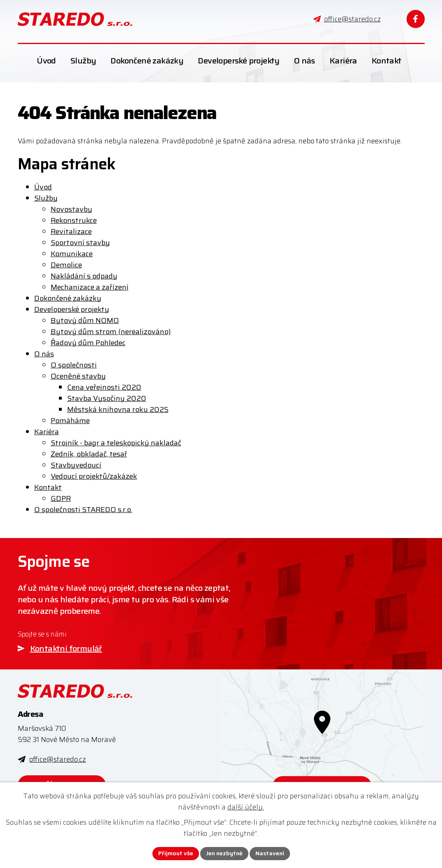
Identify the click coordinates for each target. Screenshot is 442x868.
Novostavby (71, 209)
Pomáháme (70, 421)
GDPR (61, 498)
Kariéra (47, 432)
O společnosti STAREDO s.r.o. (83, 510)
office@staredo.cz (57, 759)
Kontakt (48, 487)
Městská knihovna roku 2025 (118, 409)
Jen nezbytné (224, 853)
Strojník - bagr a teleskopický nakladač (116, 443)
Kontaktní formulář (66, 648)
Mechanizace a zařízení (90, 287)
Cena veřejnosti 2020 (104, 387)
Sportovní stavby (80, 243)
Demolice (66, 265)
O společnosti (74, 365)
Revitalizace (71, 232)
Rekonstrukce (74, 220)
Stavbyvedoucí (76, 465)
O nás (44, 354)
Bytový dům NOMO (85, 321)
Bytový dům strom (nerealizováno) (111, 332)
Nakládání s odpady (84, 276)
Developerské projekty (72, 309)
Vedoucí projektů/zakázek (94, 476)
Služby (46, 198)
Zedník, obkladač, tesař (89, 454)
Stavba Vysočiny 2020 (107, 398)
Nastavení (270, 853)
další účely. (246, 807)
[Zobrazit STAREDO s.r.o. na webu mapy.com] (322, 744)
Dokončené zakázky (68, 298)
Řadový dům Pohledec (88, 343)
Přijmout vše (176, 853)
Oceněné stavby (78, 376)
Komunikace (72, 254)
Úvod (43, 187)
